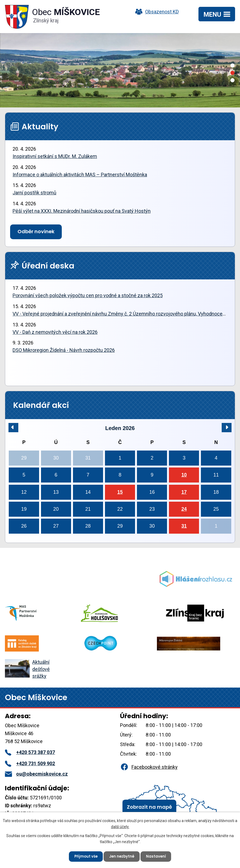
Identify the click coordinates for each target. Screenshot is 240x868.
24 (184, 509)
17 (184, 492)
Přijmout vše (84, 856)
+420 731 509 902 (30, 763)
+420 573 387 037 (30, 752)
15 (120, 492)
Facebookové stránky (149, 767)
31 (184, 526)
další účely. (120, 826)
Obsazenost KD (156, 12)
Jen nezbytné (122, 856)
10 (184, 475)
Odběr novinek (36, 231)
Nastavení (158, 856)
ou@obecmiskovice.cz (36, 774)
